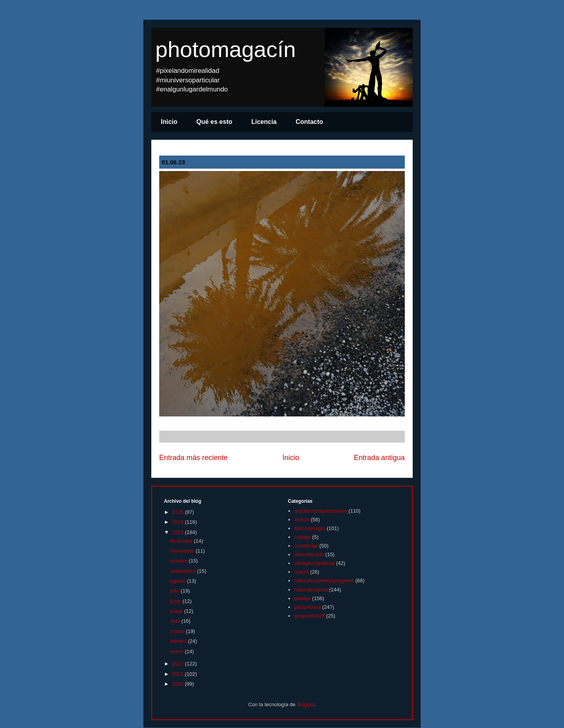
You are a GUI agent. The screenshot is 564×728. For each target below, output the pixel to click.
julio (176, 591)
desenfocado (309, 554)
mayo (177, 611)
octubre (180, 561)
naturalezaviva (311, 590)
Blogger (306, 704)
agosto (179, 581)
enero (178, 651)
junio (176, 601)
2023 (178, 532)
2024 (178, 522)
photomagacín (226, 49)
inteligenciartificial (314, 563)
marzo (178, 631)
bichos (302, 520)
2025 (178, 512)
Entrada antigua (379, 458)
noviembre (183, 551)
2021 (178, 674)
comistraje (306, 546)
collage (302, 537)
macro (301, 572)
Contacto (310, 122)
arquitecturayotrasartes (321, 511)
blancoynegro (310, 528)
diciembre (182, 541)
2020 (178, 684)
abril (176, 621)
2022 (178, 664)
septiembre (184, 571)
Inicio (169, 122)
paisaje (302, 598)
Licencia (264, 122)
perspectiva (307, 607)
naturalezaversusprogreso (324, 581)
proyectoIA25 (310, 616)
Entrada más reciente (193, 458)
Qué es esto (214, 122)
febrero (179, 641)
